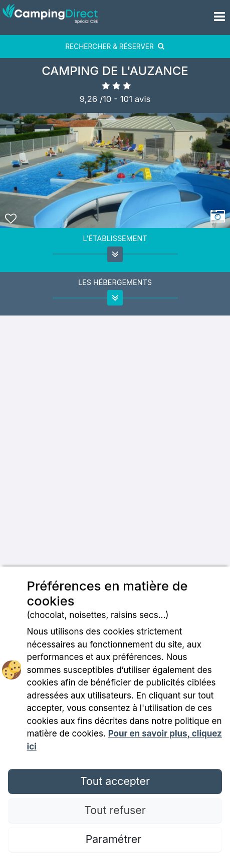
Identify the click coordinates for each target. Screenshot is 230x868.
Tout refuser (115, 810)
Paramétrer (115, 839)
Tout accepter (115, 781)
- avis (132, 99)
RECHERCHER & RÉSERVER (115, 46)
